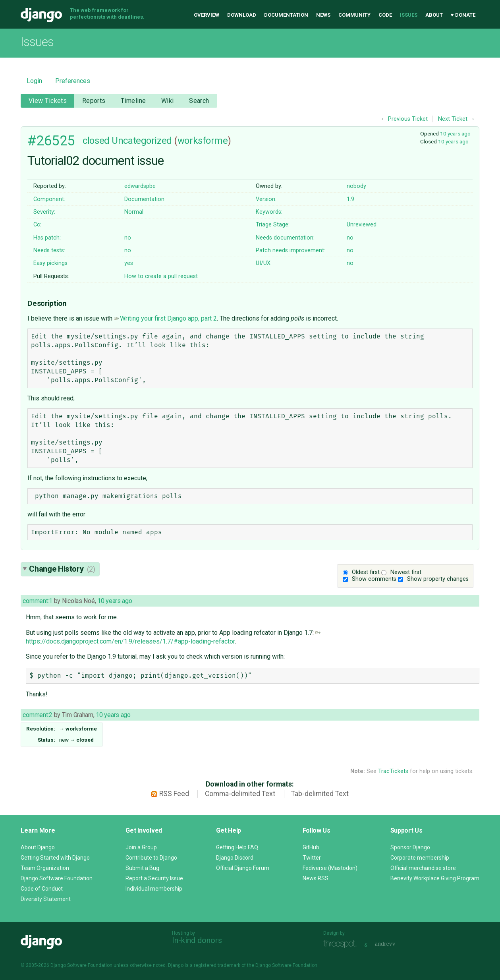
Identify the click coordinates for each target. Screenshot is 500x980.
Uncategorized (142, 141)
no (128, 238)
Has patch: (47, 238)
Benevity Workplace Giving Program (435, 878)
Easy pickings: (51, 263)
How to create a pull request (161, 276)
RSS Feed (174, 794)
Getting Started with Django (55, 858)
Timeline (133, 101)
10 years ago (455, 133)
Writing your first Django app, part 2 (165, 318)
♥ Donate (463, 15)
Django (41, 15)
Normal (134, 212)
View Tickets (48, 101)
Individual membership (154, 889)
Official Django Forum (243, 868)
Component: (49, 199)
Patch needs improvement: (291, 250)
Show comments (374, 579)
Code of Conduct (42, 889)
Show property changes (438, 579)
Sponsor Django (410, 847)
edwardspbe (140, 186)
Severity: (44, 212)
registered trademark (217, 965)
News (323, 15)
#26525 (51, 141)
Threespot (342, 944)
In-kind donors (197, 940)
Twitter (312, 858)
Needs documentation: (285, 238)
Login (34, 81)
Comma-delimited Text (240, 794)
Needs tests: (49, 250)
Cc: (37, 225)
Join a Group (141, 847)
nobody (356, 186)
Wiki (168, 101)
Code (385, 15)
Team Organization (45, 868)
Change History (62, 569)
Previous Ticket (408, 119)
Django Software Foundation (57, 878)
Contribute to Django (151, 858)
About (434, 15)
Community (354, 15)
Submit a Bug (142, 868)
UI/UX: (264, 263)
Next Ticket (453, 119)
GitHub (311, 847)
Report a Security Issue (154, 878)
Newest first (406, 572)
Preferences (73, 81)
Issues (409, 15)
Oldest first (366, 572)
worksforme (203, 141)
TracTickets (393, 771)
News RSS (316, 878)
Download (242, 15)
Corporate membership (420, 858)
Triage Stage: (273, 225)
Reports (94, 101)
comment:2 (37, 715)
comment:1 (37, 601)
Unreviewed (362, 225)
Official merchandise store (423, 868)
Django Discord (235, 858)
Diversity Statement (46, 899)
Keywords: (269, 212)
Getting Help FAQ (237, 847)
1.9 (350, 199)
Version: (266, 199)
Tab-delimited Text (320, 794)
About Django (38, 847)
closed (96, 141)
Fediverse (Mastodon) (330, 868)
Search (199, 101)
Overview (207, 15)
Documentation (286, 15)
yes (129, 263)
